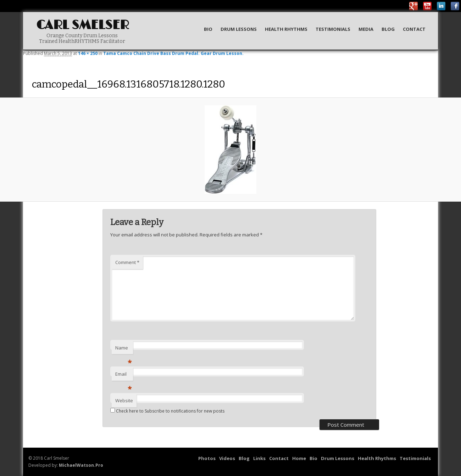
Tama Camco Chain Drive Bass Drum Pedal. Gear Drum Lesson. (173, 53)
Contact (414, 29)
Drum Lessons (239, 29)
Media (366, 29)
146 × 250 (88, 53)
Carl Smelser (83, 25)
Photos (207, 458)
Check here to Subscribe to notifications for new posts (167, 411)
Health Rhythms (286, 29)
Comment (127, 262)
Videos (227, 458)
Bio (208, 29)
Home (299, 458)
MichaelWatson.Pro (81, 465)
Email (124, 376)
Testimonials (333, 29)
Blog (388, 29)
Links (259, 458)
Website (124, 401)
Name (124, 349)
